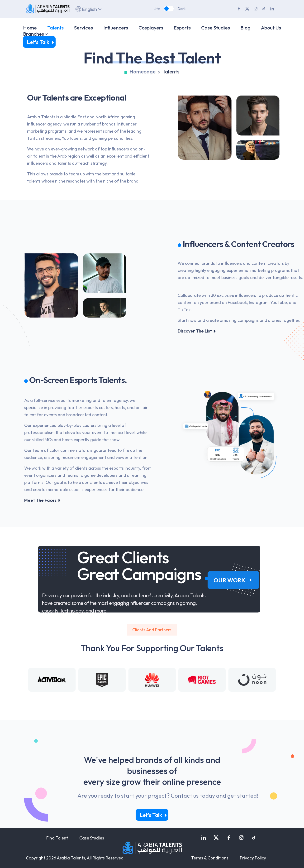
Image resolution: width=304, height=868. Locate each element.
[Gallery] (152, 680)
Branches (33, 34)
